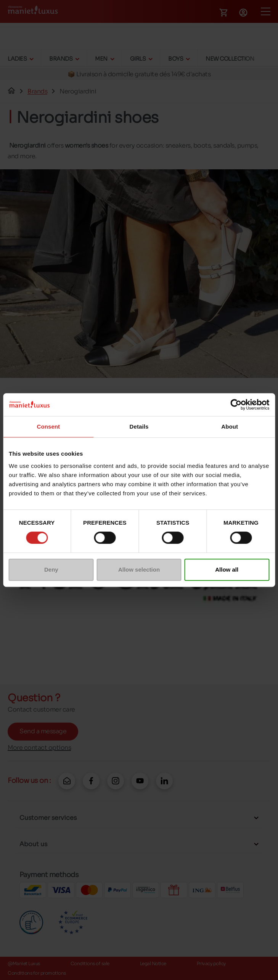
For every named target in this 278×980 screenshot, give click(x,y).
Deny (51, 570)
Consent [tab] (48, 427)
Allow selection (139, 570)
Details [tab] (139, 427)
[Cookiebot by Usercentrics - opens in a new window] (236, 405)
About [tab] (230, 427)
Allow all (227, 570)
